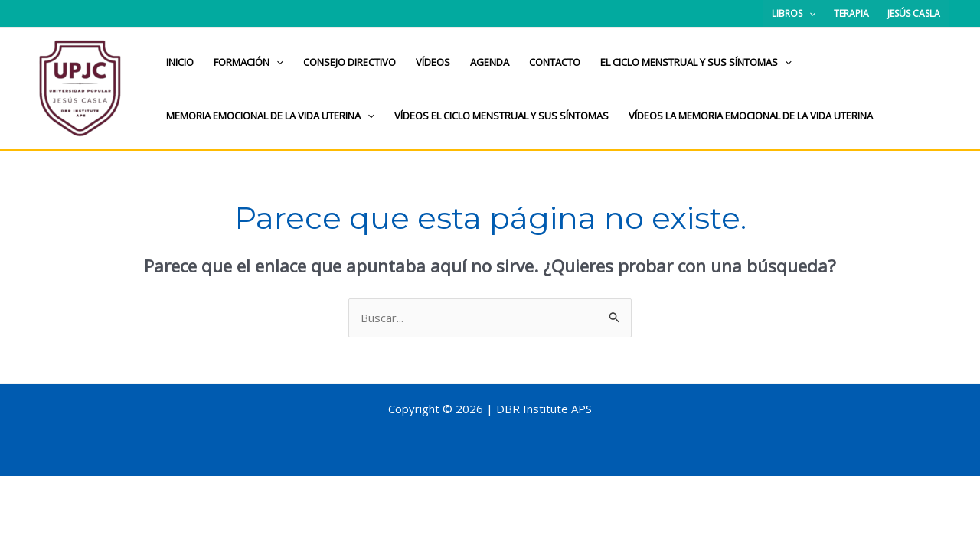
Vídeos (433, 62)
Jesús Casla (914, 13)
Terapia (851, 13)
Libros (794, 13)
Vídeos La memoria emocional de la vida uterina (751, 116)
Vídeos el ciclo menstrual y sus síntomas (501, 116)
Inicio (180, 62)
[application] (809, 13)
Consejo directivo (350, 62)
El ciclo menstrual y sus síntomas (696, 62)
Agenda (490, 62)
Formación (248, 62)
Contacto (555, 62)
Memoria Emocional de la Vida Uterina (270, 116)
